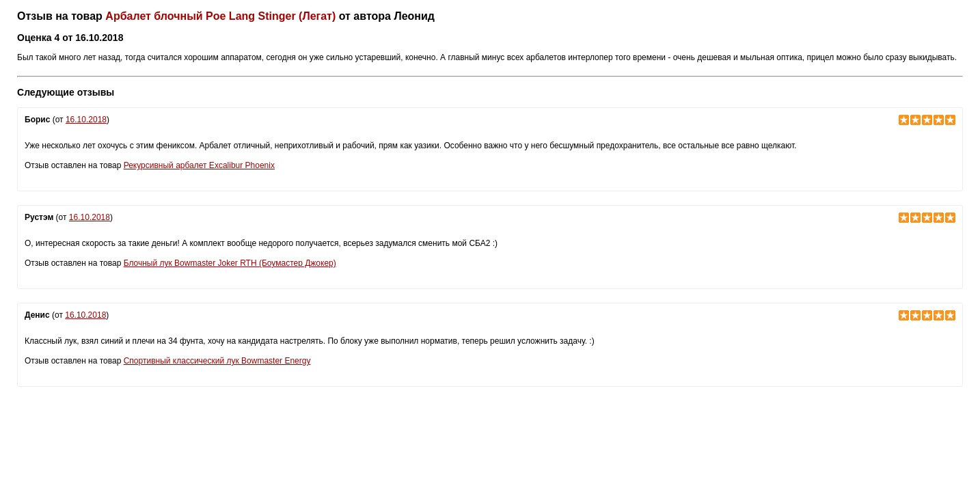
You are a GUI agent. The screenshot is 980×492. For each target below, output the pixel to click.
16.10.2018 (86, 120)
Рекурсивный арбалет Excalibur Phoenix (199, 165)
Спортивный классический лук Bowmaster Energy (217, 361)
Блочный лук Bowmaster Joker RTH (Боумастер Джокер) (230, 263)
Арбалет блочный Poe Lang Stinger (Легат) (220, 16)
